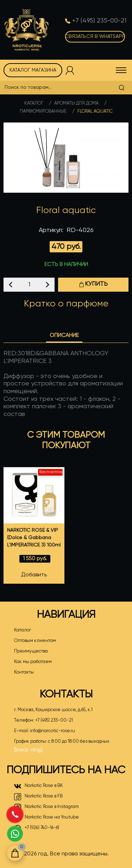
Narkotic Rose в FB (38, 797)
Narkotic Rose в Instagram (46, 807)
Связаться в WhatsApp (95, 37)
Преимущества (31, 651)
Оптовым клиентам (35, 641)
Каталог (34, 103)
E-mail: (45, 731)
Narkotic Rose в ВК (39, 786)
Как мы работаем (33, 662)
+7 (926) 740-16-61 (37, 828)
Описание (64, 336)
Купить (93, 284)
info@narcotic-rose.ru (52, 731)
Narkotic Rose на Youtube (46, 818)
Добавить (34, 575)
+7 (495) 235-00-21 (54, 720)
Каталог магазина (33, 70)
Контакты (24, 672)
